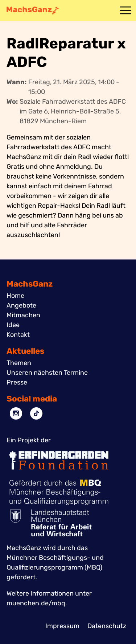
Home (15, 296)
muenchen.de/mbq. (37, 603)
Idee (13, 325)
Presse (17, 382)
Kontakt (18, 335)
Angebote (21, 305)
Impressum (62, 626)
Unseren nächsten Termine (47, 373)
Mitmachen (23, 315)
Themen (19, 363)
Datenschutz (107, 626)
